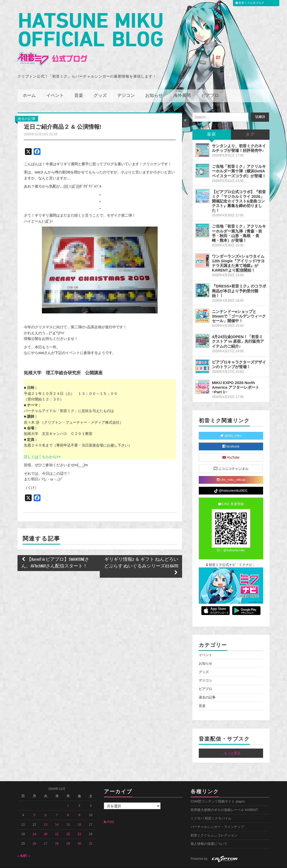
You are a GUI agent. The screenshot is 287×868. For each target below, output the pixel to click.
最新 (212, 118)
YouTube (231, 442)
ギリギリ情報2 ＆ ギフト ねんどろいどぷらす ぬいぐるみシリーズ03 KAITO (141, 550)
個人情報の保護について (209, 828)
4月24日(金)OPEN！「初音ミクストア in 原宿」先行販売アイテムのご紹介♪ (238, 325)
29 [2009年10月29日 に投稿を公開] (68, 827)
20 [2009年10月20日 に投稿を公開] (46, 818)
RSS (109, 806)
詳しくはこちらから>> (42, 441)
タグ (250, 118)
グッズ (100, 80)
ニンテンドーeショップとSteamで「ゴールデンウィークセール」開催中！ (239, 300)
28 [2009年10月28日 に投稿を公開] (57, 827)
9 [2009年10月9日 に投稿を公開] (79, 799)
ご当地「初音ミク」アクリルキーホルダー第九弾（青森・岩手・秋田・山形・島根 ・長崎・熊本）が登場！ (239, 217)
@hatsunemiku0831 (231, 475)
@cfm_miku (231, 420)
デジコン (126, 80)
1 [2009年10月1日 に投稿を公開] (68, 789)
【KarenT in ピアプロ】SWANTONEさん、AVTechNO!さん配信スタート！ (55, 547)
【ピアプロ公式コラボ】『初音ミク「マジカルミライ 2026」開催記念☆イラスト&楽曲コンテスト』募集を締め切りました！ (239, 185)
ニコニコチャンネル (231, 452)
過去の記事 (26, 102)
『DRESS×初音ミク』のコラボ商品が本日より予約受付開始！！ (239, 275)
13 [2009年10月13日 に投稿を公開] (46, 808)
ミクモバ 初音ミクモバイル (211, 802)
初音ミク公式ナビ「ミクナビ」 (231, 549)
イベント (55, 80)
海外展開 (182, 80)
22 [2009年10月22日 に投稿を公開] (68, 818)
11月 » (25, 840)
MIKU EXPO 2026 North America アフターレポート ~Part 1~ (236, 371)
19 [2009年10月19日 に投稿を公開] (34, 818)
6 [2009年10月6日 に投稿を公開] (46, 799)
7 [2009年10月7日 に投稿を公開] (57, 799)
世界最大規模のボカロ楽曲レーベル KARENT (224, 794)
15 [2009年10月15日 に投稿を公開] (68, 808)
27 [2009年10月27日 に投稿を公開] (46, 827)
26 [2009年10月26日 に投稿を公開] (34, 827)
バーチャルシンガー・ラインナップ (217, 811)
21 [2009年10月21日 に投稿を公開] (57, 818)
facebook (231, 431)
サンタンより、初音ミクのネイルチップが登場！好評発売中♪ (239, 132)
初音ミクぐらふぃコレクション (214, 819)
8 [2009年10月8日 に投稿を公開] (68, 799)
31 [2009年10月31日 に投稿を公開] (91, 827)
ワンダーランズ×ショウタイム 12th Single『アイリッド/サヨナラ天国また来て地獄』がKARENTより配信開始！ (238, 247)
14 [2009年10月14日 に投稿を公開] (57, 808)
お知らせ (154, 80)
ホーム (29, 80)
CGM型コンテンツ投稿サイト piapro (218, 785)
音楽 (79, 80)
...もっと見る (231, 737)
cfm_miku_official (231, 464)
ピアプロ (210, 80)
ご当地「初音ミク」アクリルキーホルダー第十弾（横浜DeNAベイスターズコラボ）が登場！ (239, 155)
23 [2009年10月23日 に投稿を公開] (79, 818)
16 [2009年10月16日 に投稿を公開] (79, 808)
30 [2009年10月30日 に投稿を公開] (79, 827)
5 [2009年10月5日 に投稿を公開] (34, 799)
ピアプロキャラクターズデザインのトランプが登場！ (239, 348)
